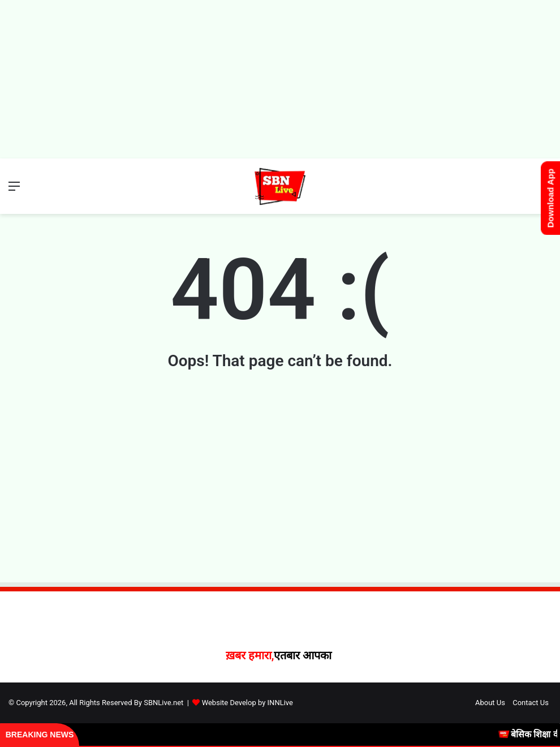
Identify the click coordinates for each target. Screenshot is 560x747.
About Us (490, 703)
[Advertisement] (280, 79)
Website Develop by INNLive (247, 703)
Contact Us (531, 703)
